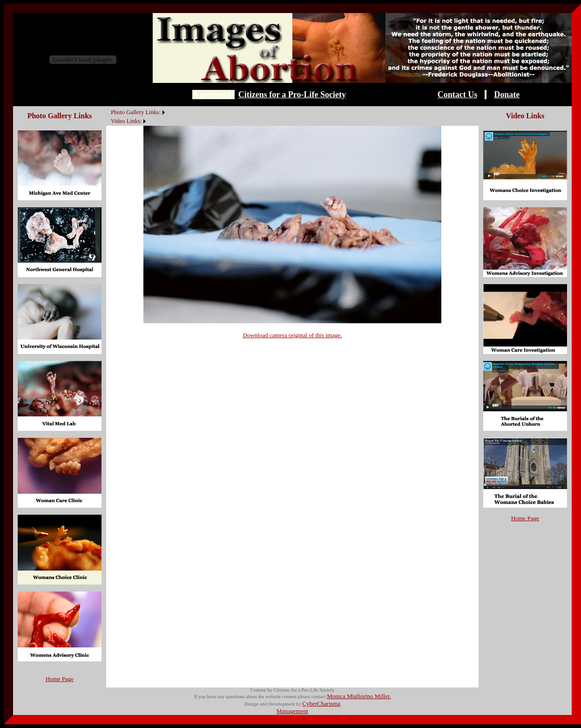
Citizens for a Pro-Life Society (292, 95)
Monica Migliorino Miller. (359, 696)
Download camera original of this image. (293, 335)
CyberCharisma (321, 704)
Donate (507, 95)
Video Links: (126, 121)
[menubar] (137, 116)
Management (292, 711)
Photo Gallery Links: (136, 112)
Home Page (60, 679)
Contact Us (458, 95)
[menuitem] (108, 107)
